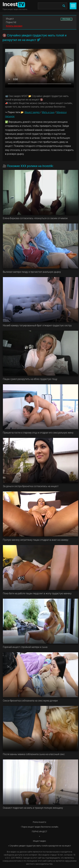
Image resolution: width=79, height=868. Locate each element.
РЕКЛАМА (66, 19)
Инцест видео (32, 112)
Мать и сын (48, 112)
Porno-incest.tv (39, 822)
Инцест (10, 19)
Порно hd (11, 22)
